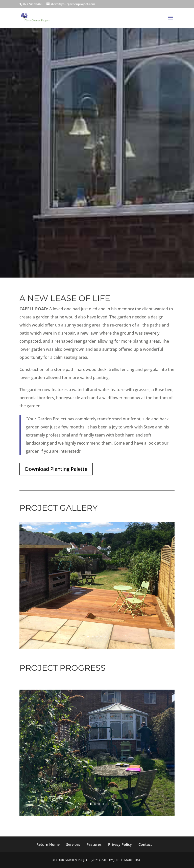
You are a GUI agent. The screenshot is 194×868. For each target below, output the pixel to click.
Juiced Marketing (128, 860)
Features (94, 844)
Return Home (48, 844)
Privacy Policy (120, 844)
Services (73, 844)
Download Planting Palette (56, 469)
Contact (145, 844)
